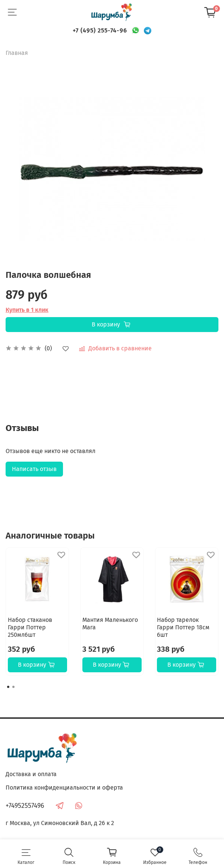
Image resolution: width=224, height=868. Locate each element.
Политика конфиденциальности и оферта (64, 788)
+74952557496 (25, 806)
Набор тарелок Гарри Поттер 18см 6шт (183, 627)
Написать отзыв (34, 469)
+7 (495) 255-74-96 (100, 30)
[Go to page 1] (8, 687)
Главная (17, 53)
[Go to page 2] (13, 687)
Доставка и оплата (31, 774)
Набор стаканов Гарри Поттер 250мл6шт (30, 627)
